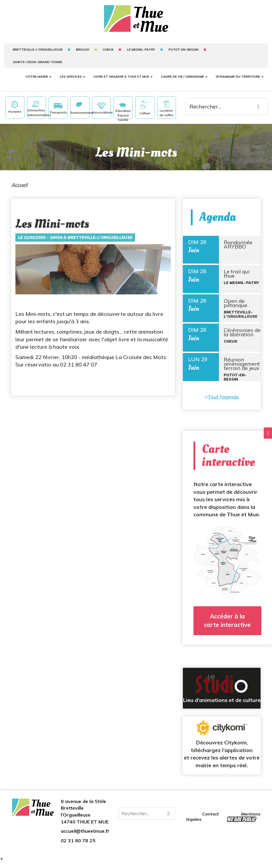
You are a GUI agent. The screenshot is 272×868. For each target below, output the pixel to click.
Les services (72, 77)
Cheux (108, 49)
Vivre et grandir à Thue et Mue (123, 77)
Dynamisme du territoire (240, 77)
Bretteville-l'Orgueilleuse (38, 49)
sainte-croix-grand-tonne (37, 62)
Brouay (83, 49)
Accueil (19, 185)
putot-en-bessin (184, 49)
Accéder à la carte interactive (227, 626)
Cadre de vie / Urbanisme (184, 77)
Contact (211, 820)
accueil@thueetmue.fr (85, 837)
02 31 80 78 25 (78, 846)
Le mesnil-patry (141, 49)
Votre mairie (38, 77)
